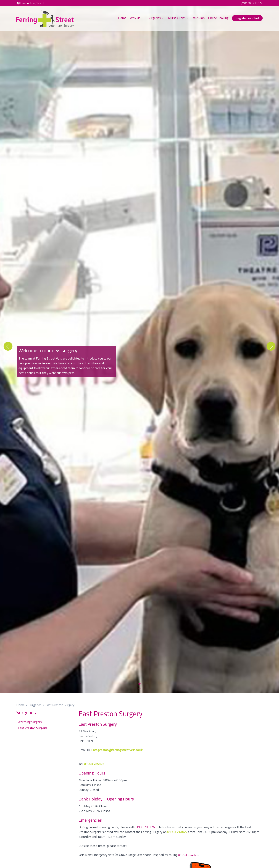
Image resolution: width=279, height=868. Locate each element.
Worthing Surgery (30, 722)
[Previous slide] (8, 346)
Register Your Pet (247, 18)
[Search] (39, 3)
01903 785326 (145, 827)
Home (122, 18)
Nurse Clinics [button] (178, 18)
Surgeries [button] (156, 18)
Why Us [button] (137, 18)
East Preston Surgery (32, 728)
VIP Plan (199, 18)
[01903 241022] (252, 3)
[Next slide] (271, 346)
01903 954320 (188, 855)
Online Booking (218, 18)
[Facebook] (24, 3)
